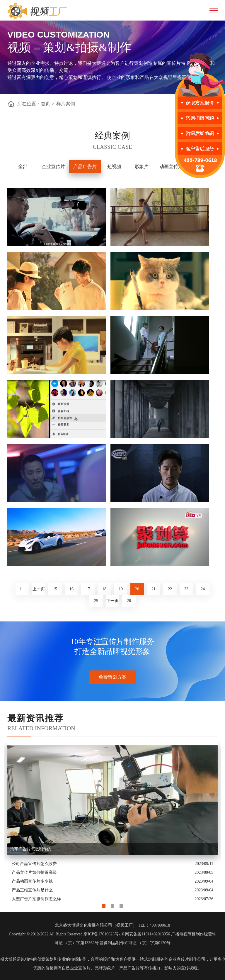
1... (22, 589)
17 (88, 589)
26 (129, 601)
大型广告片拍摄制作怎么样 (36, 899)
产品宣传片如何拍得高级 (34, 872)
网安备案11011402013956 (148, 934)
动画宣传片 (171, 167)
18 (104, 589)
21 (154, 589)
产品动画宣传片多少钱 (32, 881)
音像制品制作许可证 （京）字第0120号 (135, 943)
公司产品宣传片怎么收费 (34, 864)
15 (55, 589)
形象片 (142, 167)
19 (121, 589)
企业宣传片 (53, 167)
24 (203, 589)
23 (186, 589)
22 (170, 589)
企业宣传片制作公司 (187, 959)
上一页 (39, 589)
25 (96, 601)
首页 (45, 104)
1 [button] (104, 905)
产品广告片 (85, 167)
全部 (23, 167)
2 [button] (112, 905)
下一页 (112, 601)
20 (137, 589)
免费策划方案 (112, 677)
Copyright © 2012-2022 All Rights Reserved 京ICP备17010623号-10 (66, 934)
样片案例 (66, 104)
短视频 (114, 167)
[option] (112, 823)
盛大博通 (8, 959)
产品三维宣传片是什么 (32, 890)
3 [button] (121, 905)
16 (71, 589)
